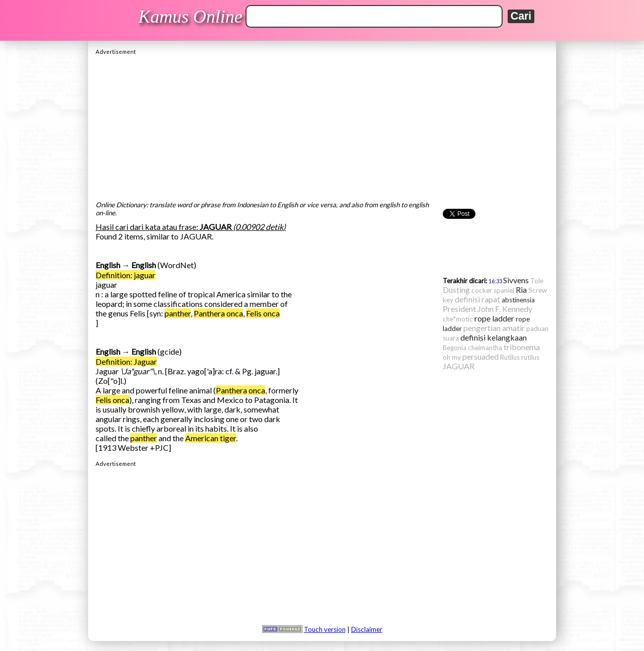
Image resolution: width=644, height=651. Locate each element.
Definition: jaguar (126, 275)
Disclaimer (367, 629)
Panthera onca (218, 313)
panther (178, 313)
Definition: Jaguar (126, 361)
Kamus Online (190, 17)
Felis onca (263, 313)
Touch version (325, 629)
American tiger (211, 438)
